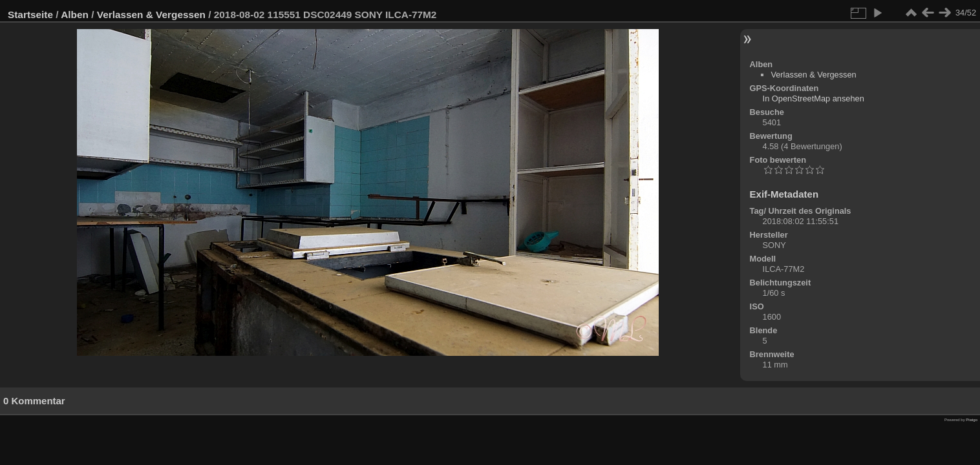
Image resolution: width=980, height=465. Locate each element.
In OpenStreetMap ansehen (814, 98)
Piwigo (972, 420)
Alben (75, 15)
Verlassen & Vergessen (151, 15)
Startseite (30, 15)
